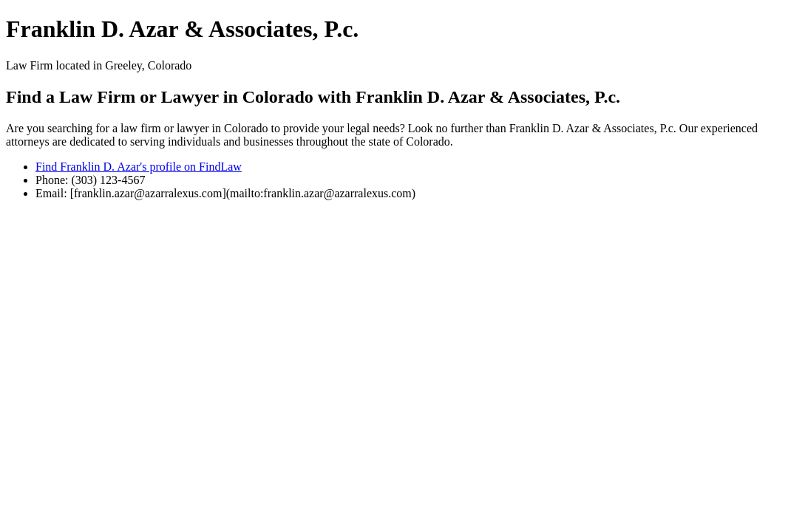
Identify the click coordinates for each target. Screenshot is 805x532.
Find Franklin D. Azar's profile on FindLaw (139, 167)
